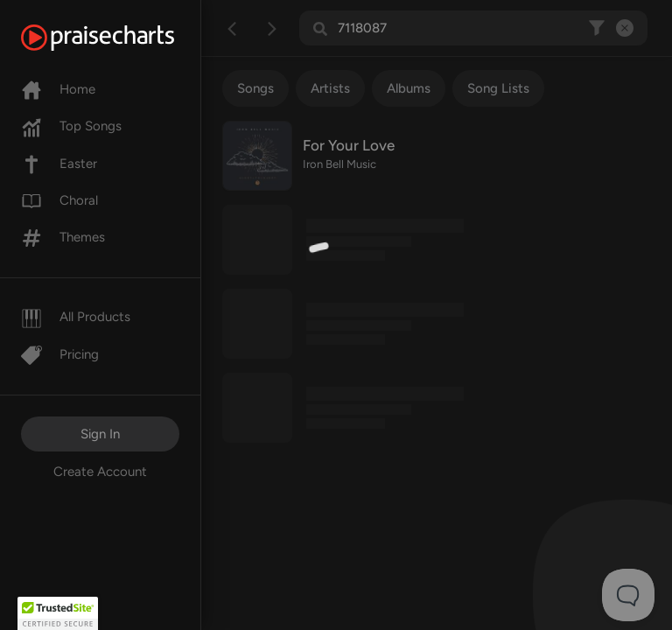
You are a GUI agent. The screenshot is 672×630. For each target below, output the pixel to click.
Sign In (100, 434)
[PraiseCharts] (119, 38)
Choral (59, 200)
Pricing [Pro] (60, 354)
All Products (76, 317)
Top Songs (71, 126)
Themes (63, 237)
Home (58, 89)
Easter (59, 164)
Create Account (100, 472)
